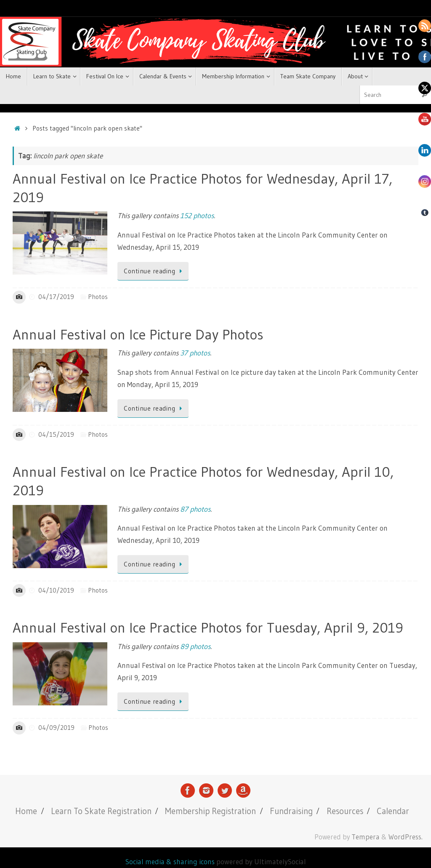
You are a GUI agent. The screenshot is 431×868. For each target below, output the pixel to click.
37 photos (195, 353)
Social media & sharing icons (171, 861)
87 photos (195, 509)
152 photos (197, 215)
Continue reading (154, 271)
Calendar (393, 811)
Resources (345, 811)
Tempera (366, 837)
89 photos (195, 646)
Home (26, 811)
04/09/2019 (56, 728)
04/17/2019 (56, 297)
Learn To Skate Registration (101, 811)
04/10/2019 (56, 590)
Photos (98, 297)
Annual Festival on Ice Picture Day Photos (138, 334)
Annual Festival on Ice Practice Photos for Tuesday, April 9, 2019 (208, 628)
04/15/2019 (56, 434)
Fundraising (291, 811)
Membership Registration (210, 811)
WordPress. (406, 837)
